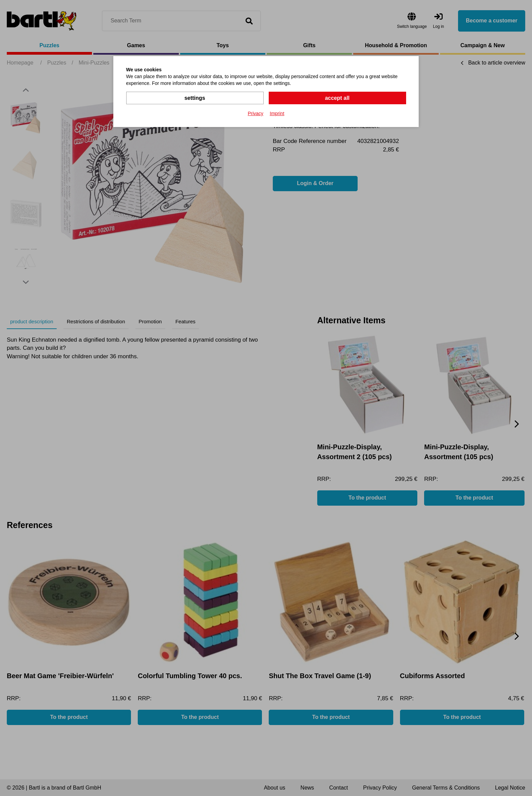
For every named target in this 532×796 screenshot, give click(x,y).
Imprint (277, 113)
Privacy (255, 113)
